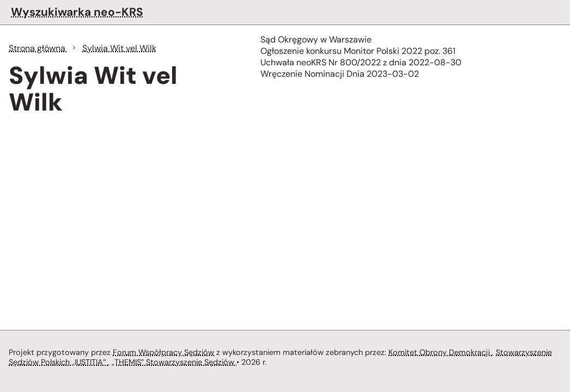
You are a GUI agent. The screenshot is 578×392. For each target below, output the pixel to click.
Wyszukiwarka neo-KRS (77, 12)
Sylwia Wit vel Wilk (119, 48)
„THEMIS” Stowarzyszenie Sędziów (174, 362)
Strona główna (38, 48)
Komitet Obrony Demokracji (440, 352)
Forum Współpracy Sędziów (163, 352)
